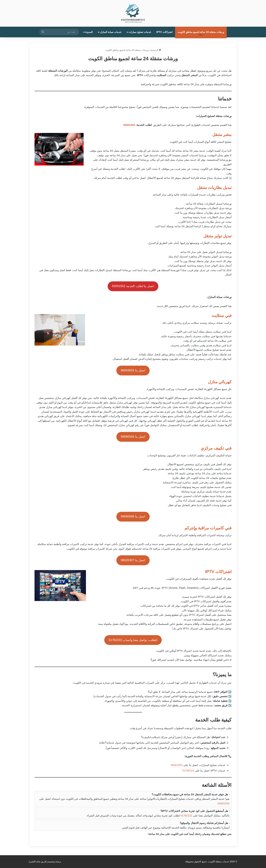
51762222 (188, 770)
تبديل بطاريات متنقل (214, 188)
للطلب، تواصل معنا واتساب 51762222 (133, 640)
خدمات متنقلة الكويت (219, 862)
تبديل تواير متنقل (218, 236)
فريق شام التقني (38, 862)
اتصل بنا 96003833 (133, 370)
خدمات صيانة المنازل (111, 32)
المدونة (89, 32)
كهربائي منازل (220, 382)
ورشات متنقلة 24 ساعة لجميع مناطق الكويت (201, 32)
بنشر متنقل (222, 135)
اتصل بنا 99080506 (133, 437)
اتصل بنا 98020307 (133, 560)
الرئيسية (156, 50)
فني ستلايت (222, 316)
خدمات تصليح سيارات (140, 32)
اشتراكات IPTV (164, 32)
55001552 (129, 125)
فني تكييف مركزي (216, 448)
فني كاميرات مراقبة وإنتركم (208, 528)
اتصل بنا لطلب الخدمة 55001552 (133, 286)
